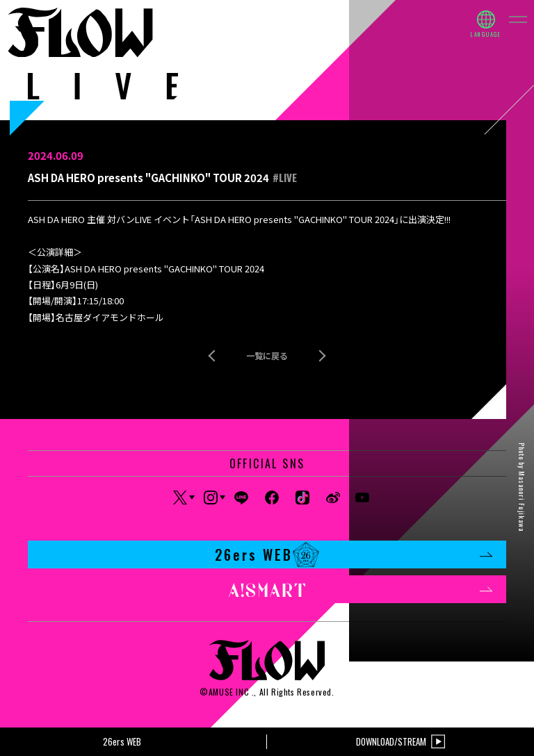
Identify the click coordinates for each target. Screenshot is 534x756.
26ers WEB (354, 554)
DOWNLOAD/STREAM (400, 742)
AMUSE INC (229, 692)
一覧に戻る (267, 355)
